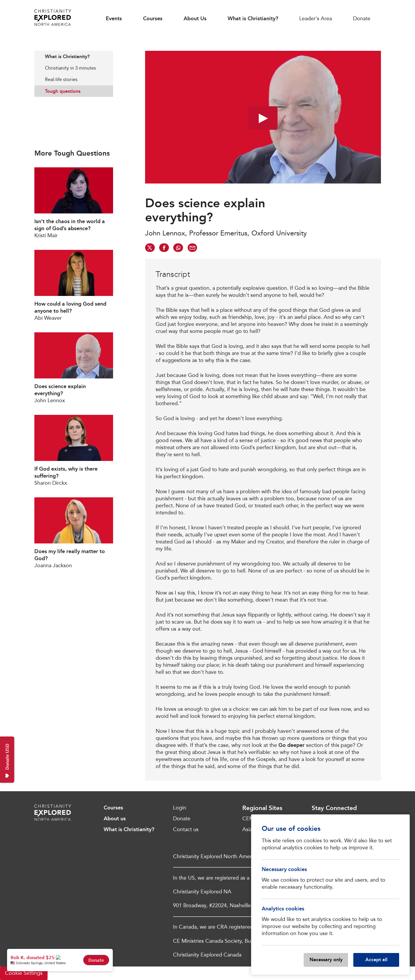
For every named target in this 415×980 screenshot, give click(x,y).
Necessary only (326, 960)
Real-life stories (61, 79)
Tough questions (63, 91)
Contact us (186, 829)
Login (180, 808)
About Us (195, 18)
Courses (153, 18)
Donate (362, 18)
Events (114, 18)
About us (115, 819)
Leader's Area (316, 18)
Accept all (376, 960)
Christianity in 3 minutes (70, 68)
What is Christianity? (253, 18)
